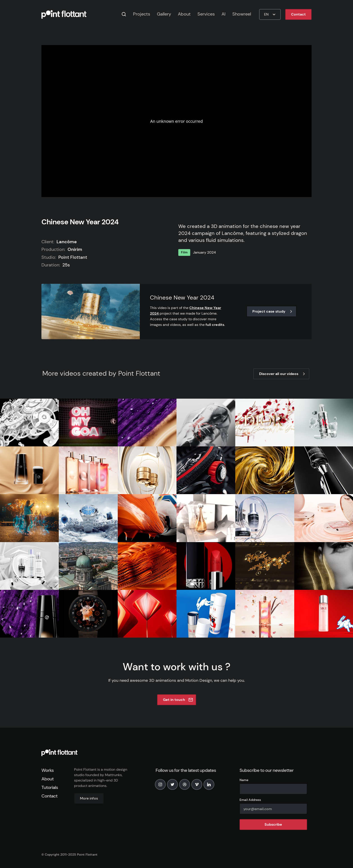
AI (224, 14)
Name (244, 780)
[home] (64, 14)
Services (206, 14)
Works (48, 770)
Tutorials (50, 787)
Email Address (250, 800)
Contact (298, 14)
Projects (142, 14)
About (184, 14)
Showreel (242, 14)
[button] (270, 14)
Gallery (164, 14)
